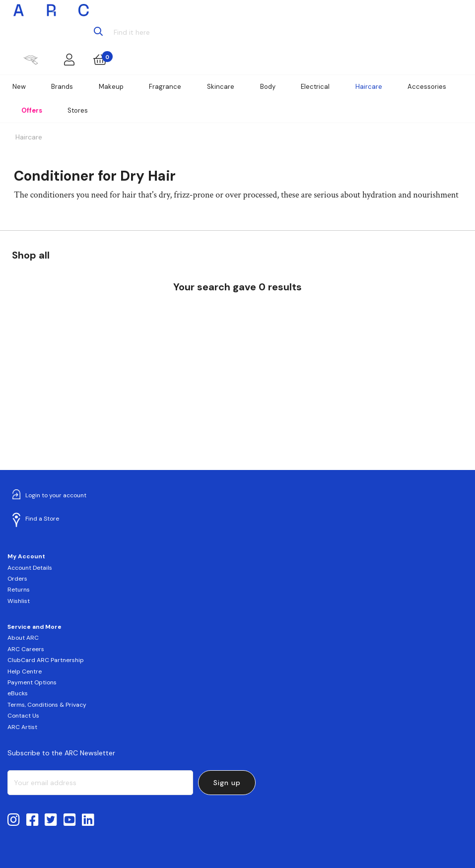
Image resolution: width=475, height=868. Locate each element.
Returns (19, 590)
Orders (17, 579)
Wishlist (19, 601)
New (19, 87)
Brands (62, 87)
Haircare (369, 87)
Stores (78, 110)
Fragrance (165, 87)
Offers (32, 110)
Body (268, 87)
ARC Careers (26, 649)
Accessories (427, 87)
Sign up (227, 783)
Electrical (315, 87)
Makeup (111, 87)
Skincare (221, 87)
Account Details (30, 568)
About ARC (23, 638)
